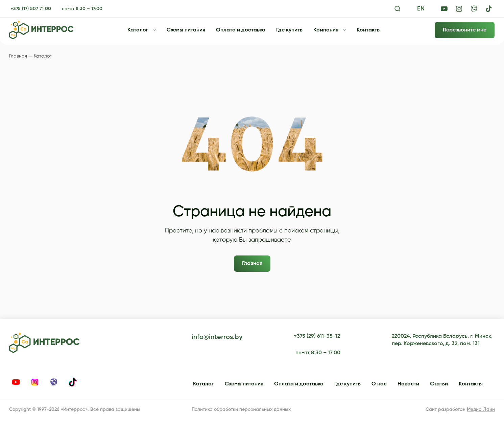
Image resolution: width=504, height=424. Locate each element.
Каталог (138, 30)
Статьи (439, 384)
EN (421, 9)
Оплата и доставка (241, 30)
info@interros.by (217, 337)
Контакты (369, 30)
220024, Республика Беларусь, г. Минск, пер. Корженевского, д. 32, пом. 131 (442, 340)
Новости (408, 384)
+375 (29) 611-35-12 (317, 336)
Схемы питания (186, 30)
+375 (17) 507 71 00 (31, 9)
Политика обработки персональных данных (241, 409)
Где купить (289, 30)
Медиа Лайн (481, 409)
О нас (379, 384)
